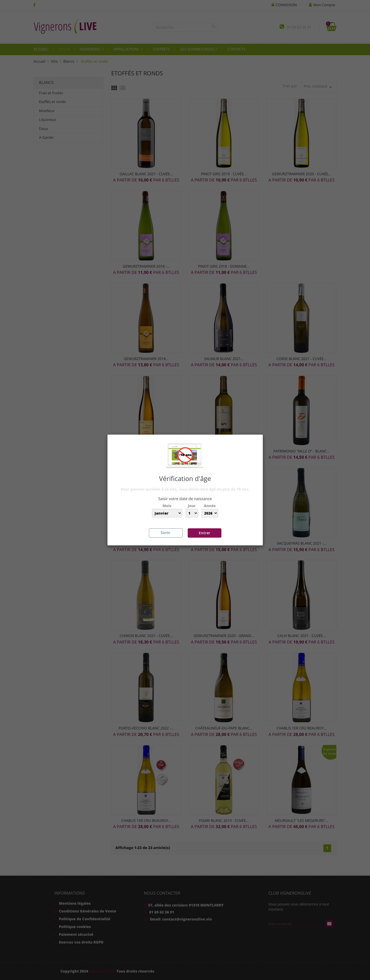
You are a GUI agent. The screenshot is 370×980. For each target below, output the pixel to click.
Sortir (166, 533)
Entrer (205, 533)
